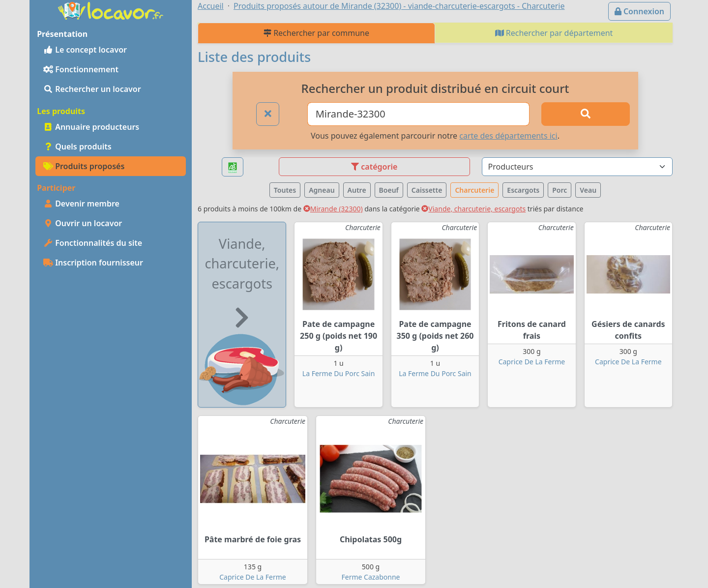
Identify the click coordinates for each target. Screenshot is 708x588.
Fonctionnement (81, 69)
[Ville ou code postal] (419, 114)
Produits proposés (84, 166)
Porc (560, 190)
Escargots (523, 190)
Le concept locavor (85, 50)
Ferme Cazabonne (371, 577)
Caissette (427, 190)
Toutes (285, 190)
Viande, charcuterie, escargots (473, 209)
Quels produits (77, 147)
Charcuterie (474, 190)
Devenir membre (81, 204)
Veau (588, 190)
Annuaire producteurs (91, 127)
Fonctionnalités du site (93, 243)
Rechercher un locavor (92, 89)
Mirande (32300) (333, 209)
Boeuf (389, 190)
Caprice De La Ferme (532, 362)
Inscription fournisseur (93, 263)
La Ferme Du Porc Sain (339, 373)
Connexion (639, 11)
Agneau (322, 190)
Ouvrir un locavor (83, 223)
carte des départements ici (508, 136)
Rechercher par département (554, 33)
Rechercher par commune (316, 33)
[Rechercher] (586, 114)
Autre (357, 190)
